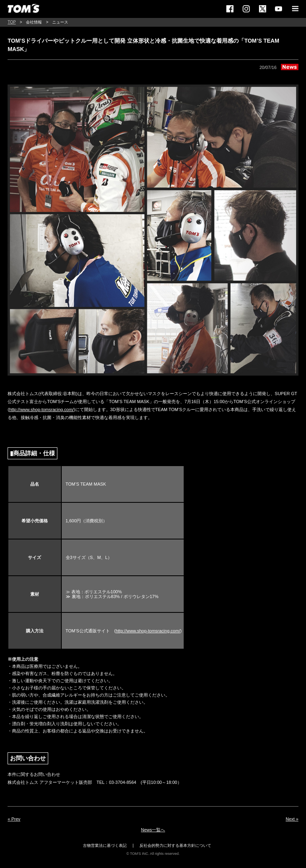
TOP (12, 22)
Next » (292, 819)
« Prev (14, 819)
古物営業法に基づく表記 (105, 845)
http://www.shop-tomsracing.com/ (41, 409)
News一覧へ (153, 830)
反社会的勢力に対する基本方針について (175, 845)
